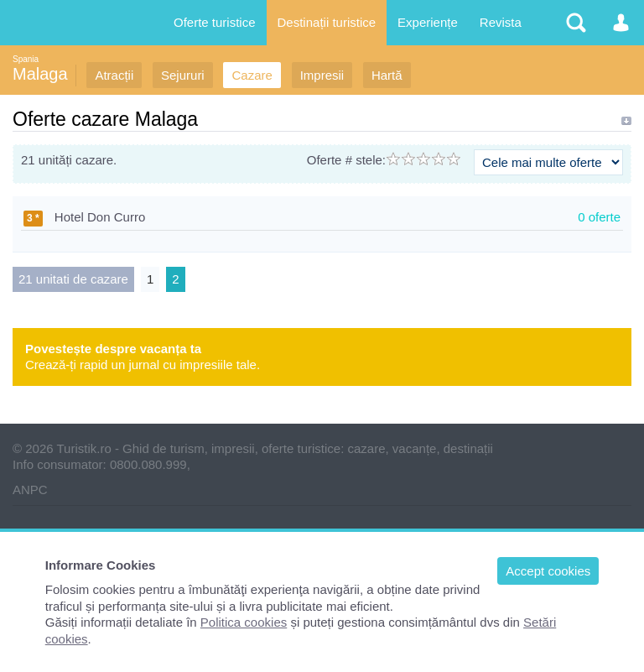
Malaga (40, 74)
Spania (26, 59)
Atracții (114, 75)
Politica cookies (244, 622)
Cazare (252, 75)
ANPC (30, 490)
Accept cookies (548, 571)
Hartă (387, 75)
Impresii (322, 75)
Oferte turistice (215, 22)
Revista (501, 22)
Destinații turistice (327, 22)
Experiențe (428, 22)
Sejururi (183, 75)
